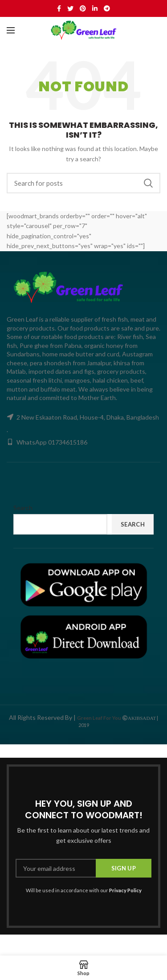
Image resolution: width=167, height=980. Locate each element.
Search (148, 183)
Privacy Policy (125, 890)
